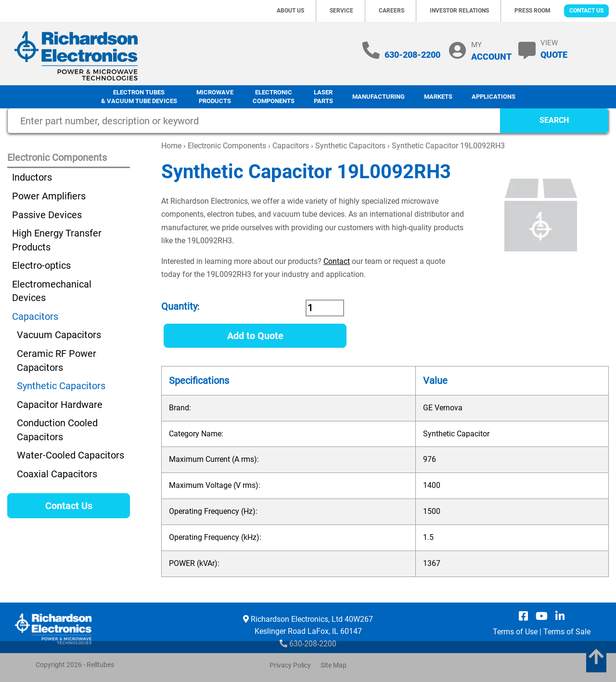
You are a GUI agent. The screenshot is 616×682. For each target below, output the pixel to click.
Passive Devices (47, 215)
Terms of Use (515, 632)
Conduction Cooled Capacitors (57, 430)
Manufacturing (379, 97)
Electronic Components (274, 97)
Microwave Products (215, 97)
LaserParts (323, 97)
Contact (337, 261)
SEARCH (554, 120)
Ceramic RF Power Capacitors (57, 361)
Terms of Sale (567, 632)
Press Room (533, 11)
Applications (494, 97)
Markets (438, 97)
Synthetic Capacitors (350, 146)
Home (171, 146)
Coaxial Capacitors (57, 474)
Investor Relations (459, 11)
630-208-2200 (412, 55)
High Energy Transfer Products (57, 240)
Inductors (32, 177)
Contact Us (586, 11)
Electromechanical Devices (52, 291)
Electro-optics (41, 265)
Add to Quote (255, 336)
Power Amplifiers (49, 196)
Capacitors (291, 146)
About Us (290, 11)
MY (491, 51)
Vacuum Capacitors (59, 335)
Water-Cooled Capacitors (71, 455)
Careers (391, 11)
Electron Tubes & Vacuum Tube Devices (139, 97)
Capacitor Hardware (60, 405)
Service (341, 11)
